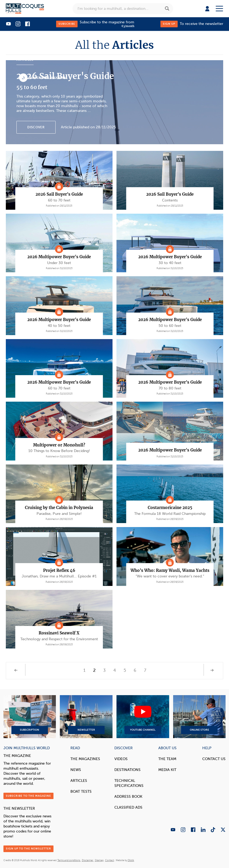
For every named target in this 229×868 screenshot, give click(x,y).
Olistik (131, 860)
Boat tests (81, 792)
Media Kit (167, 770)
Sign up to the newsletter (28, 849)
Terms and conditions (69, 860)
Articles (79, 781)
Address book (128, 797)
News (76, 770)
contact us (214, 759)
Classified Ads (128, 807)
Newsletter (86, 717)
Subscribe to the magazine (28, 796)
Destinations (127, 770)
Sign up (169, 24)
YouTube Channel (143, 717)
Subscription (30, 717)
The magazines (85, 759)
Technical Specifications (129, 783)
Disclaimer (88, 860)
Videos (121, 759)
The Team (167, 759)
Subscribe (67, 24)
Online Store (199, 717)
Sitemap (99, 860)
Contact (110, 860)
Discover (36, 127)
